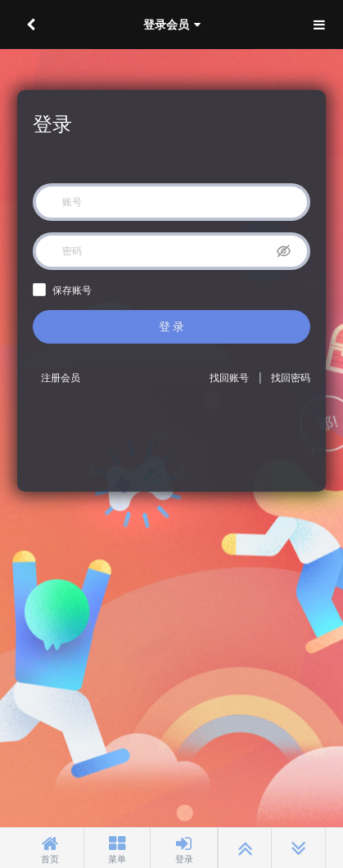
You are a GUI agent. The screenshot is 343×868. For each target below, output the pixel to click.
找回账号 (229, 378)
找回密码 (291, 378)
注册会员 (61, 378)
